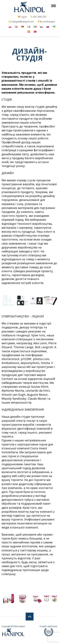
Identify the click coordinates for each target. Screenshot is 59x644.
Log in (22, 17)
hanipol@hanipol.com (21, 22)
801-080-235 (38, 17)
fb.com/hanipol (46, 22)
